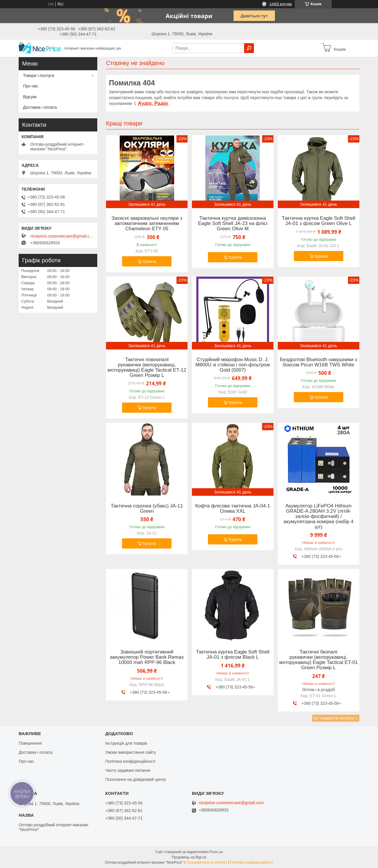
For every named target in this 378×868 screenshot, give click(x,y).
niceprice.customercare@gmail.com (62, 236)
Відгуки (30, 97)
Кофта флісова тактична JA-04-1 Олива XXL (233, 509)
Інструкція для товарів (126, 743)
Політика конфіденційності (130, 761)
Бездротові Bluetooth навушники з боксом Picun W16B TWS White (318, 362)
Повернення (30, 743)
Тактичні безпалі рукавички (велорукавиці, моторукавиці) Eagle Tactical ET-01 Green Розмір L (319, 660)
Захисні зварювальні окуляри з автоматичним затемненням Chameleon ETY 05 (147, 224)
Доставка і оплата (40, 107)
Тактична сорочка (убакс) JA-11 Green (147, 509)
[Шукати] (249, 48)
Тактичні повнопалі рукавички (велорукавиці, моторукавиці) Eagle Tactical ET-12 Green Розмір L (147, 368)
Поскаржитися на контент (206, 862)
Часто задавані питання (128, 770)
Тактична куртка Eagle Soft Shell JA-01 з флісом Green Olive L (319, 221)
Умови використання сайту (130, 752)
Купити (150, 261)
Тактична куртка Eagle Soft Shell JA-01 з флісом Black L (233, 655)
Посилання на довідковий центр (135, 779)
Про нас (31, 86)
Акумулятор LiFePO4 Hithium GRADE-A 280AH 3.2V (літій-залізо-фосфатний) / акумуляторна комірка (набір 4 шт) (319, 516)
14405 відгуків (281, 4)
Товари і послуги (39, 75)
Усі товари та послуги (334, 718)
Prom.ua (216, 852)
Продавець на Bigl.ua (189, 857)
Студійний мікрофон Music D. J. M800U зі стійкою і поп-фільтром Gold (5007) (233, 365)
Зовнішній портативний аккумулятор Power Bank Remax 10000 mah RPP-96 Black (147, 657)
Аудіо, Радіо (153, 103)
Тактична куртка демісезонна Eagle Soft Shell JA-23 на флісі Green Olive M (233, 224)
